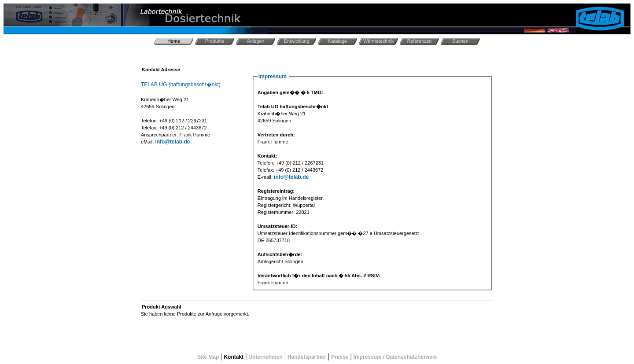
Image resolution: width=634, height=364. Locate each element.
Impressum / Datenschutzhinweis (395, 357)
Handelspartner (307, 357)
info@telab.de (172, 142)
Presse (340, 357)
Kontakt (234, 357)
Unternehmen (265, 357)
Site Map (208, 357)
